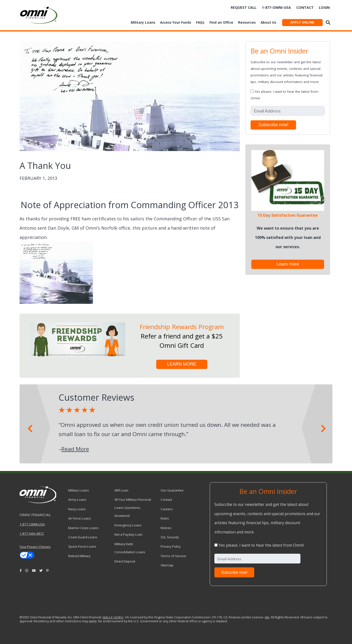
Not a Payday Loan (128, 534)
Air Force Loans (80, 518)
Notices (166, 528)
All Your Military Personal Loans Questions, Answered (133, 508)
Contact (305, 7)
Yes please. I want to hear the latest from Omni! (261, 545)
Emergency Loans (128, 525)
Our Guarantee (172, 490)
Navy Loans (77, 509)
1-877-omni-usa (276, 7)
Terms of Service (173, 556)
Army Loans (77, 500)
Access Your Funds (176, 22)
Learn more (288, 264)
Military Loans (143, 22)
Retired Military (79, 556)
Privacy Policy (171, 546)
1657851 (118, 617)
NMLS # (108, 617)
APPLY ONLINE (302, 22)
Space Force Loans (82, 546)
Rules (165, 518)
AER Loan (121, 490)
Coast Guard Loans (83, 537)
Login (324, 7)
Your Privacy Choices (35, 547)
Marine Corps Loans (83, 528)
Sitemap (167, 565)
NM (267, 617)
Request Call (244, 7)
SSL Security (170, 537)
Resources (247, 22)
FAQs (200, 22)
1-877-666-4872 (32, 533)
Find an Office (221, 22)
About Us (268, 22)
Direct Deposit (125, 561)
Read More (75, 449)
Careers (167, 509)
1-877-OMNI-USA (32, 524)
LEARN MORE (182, 364)
